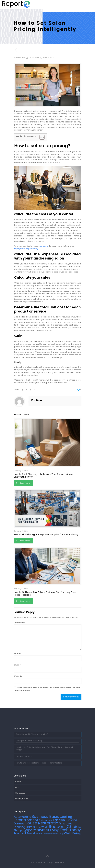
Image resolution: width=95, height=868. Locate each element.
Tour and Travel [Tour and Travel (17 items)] (24, 833)
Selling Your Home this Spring (29, 741)
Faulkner (33, 58)
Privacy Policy (21, 799)
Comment (19, 623)
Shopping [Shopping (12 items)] (20, 830)
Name (17, 654)
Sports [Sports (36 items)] (31, 830)
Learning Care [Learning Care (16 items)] (23, 827)
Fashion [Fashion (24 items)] (59, 820)
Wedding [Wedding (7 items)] (59, 834)
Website (18, 676)
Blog (17, 787)
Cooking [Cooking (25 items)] (66, 817)
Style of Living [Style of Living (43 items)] (48, 830)
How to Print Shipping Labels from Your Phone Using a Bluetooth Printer (43, 475)
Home (18, 782)
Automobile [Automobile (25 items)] (22, 817)
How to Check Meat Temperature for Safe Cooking (39, 763)
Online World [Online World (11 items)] (41, 827)
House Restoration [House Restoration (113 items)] (43, 823)
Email (17, 665)
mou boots (43, 246)
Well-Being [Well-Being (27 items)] (73, 833)
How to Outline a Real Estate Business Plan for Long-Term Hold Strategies (45, 594)
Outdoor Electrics (24, 756)
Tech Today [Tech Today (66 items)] (70, 830)
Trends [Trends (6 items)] (39, 834)
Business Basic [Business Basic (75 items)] (45, 816)
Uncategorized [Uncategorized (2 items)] (48, 834)
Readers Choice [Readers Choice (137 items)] (65, 826)
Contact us (20, 793)
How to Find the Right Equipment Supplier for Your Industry (46, 534)
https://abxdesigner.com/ (26, 249)
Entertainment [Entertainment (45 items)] (26, 820)
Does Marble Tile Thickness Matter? (32, 734)
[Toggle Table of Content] (41, 137)
